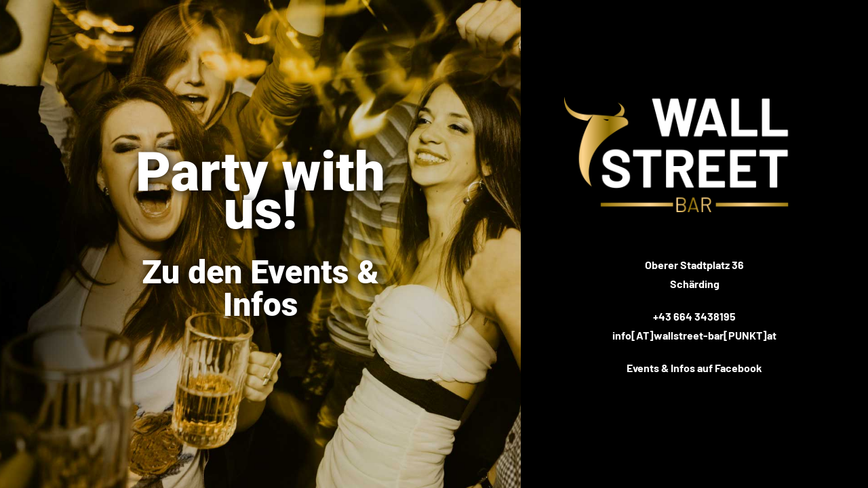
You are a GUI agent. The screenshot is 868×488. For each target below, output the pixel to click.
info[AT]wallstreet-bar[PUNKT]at (694, 335)
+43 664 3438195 (694, 316)
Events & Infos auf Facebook (694, 368)
